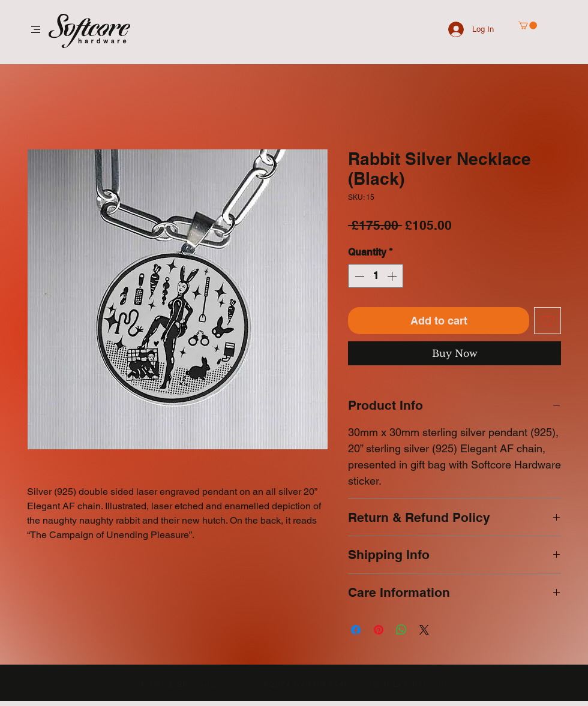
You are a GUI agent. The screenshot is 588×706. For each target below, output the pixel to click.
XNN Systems (336, 684)
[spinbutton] (376, 276)
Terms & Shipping (178, 684)
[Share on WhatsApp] (401, 630)
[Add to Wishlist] (547, 321)
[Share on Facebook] (356, 630)
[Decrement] (358, 276)
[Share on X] (424, 630)
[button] (36, 29)
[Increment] (393, 276)
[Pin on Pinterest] (379, 630)
